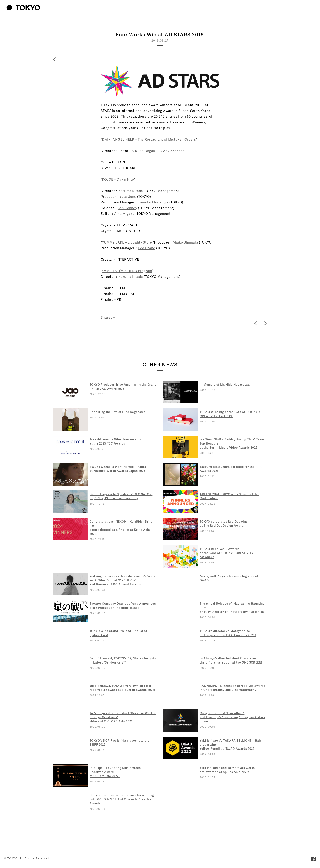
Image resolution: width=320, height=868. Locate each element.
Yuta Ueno (128, 196)
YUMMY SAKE (113, 242)
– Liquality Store (139, 242)
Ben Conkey (127, 208)
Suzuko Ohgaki (144, 151)
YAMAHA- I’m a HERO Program (127, 271)
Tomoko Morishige (153, 202)
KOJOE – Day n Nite (118, 179)
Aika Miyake (124, 214)
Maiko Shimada (186, 242)
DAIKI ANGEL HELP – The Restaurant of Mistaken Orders (149, 139)
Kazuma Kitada (131, 191)
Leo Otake (147, 248)
